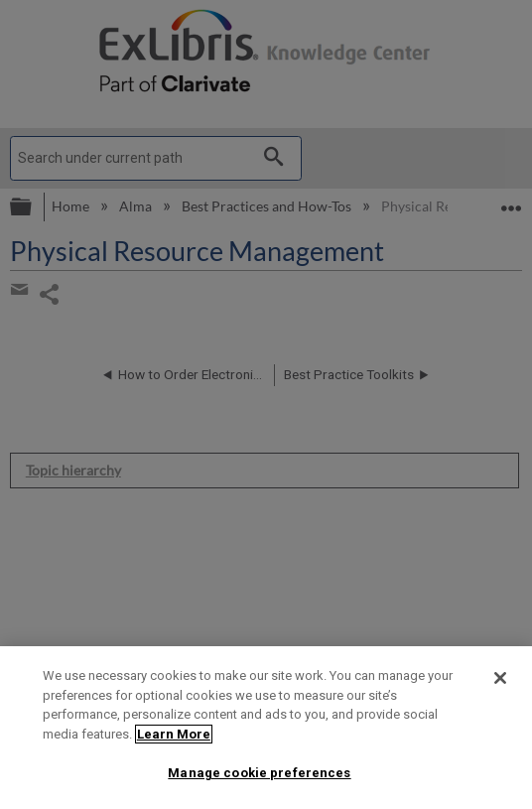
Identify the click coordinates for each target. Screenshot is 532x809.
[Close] (500, 678)
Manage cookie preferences (259, 773)
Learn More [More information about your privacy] (174, 734)
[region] (266, 728)
